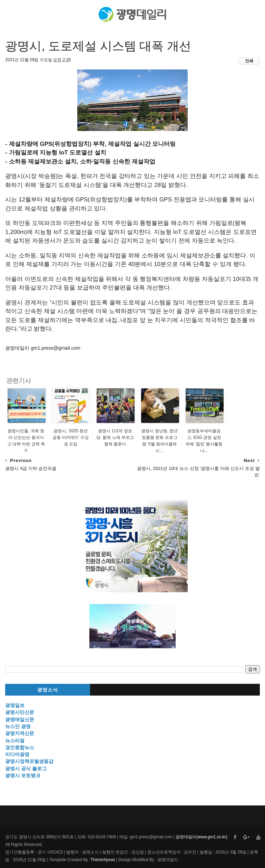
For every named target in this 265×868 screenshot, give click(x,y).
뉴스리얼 (15, 740)
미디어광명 (17, 754)
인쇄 (249, 61)
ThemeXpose (103, 860)
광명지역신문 (20, 733)
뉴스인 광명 (18, 726)
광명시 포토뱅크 (23, 775)
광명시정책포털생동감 (29, 761)
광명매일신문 (20, 719)
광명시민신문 (20, 712)
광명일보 (15, 705)
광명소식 (48, 690)
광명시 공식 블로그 (26, 768)
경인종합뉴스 (20, 747)
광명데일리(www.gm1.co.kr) (201, 837)
